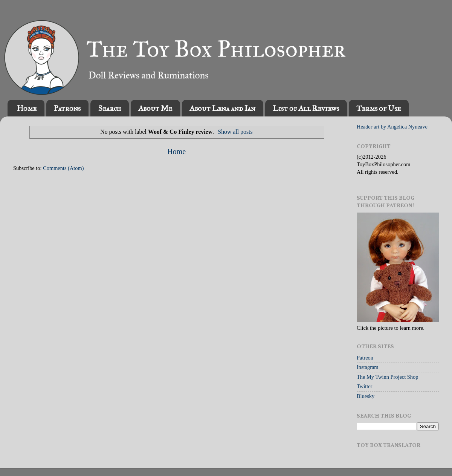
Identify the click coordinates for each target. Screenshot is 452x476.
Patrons (67, 108)
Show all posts (235, 132)
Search (109, 108)
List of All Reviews (306, 108)
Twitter (364, 386)
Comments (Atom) (63, 168)
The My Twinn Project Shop (387, 377)
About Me (155, 108)
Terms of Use (379, 108)
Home (27, 108)
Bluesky (366, 396)
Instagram (368, 367)
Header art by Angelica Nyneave (392, 127)
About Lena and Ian (222, 108)
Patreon (365, 358)
